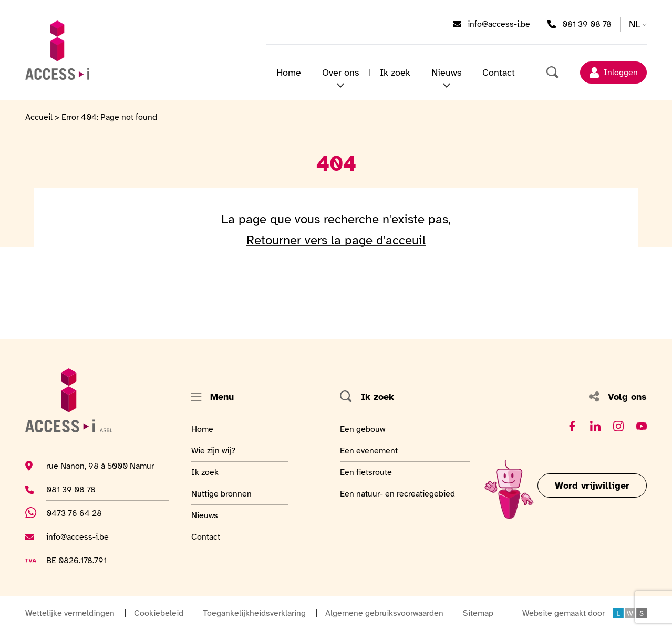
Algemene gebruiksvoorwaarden (384, 613)
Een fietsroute (366, 472)
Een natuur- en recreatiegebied (397, 493)
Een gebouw (364, 429)
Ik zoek (395, 73)
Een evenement (369, 450)
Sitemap (478, 613)
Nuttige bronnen (221, 493)
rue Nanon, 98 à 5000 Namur (100, 466)
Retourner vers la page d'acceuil (336, 240)
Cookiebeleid (159, 613)
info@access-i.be (499, 24)
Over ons (340, 73)
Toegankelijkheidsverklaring (254, 613)
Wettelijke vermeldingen (70, 613)
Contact (499, 73)
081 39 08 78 (587, 24)
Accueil (39, 117)
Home (289, 73)
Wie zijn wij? (217, 450)
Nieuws (446, 73)
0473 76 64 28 (81, 513)
